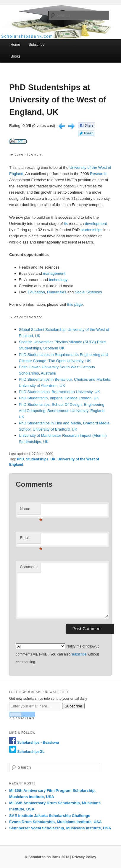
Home (15, 45)
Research (98, 174)
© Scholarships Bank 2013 (47, 857)
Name (30, 510)
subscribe (79, 654)
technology (58, 280)
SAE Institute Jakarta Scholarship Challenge (50, 816)
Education (36, 292)
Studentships (37, 459)
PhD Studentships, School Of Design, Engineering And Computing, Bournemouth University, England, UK (62, 411)
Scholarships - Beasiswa (38, 743)
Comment (28, 567)
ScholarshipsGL (31, 752)
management (54, 273)
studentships (92, 230)
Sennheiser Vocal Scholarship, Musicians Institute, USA (60, 828)
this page (75, 304)
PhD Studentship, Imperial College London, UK (59, 398)
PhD (20, 459)
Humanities (57, 292)
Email (30, 539)
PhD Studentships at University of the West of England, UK (58, 100)
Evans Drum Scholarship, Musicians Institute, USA (55, 822)
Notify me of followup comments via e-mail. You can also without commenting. (58, 654)
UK (53, 459)
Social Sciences (88, 292)
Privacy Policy (84, 857)
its (66, 224)
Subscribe (37, 45)
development (96, 224)
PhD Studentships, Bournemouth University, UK (59, 392)
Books (16, 56)
